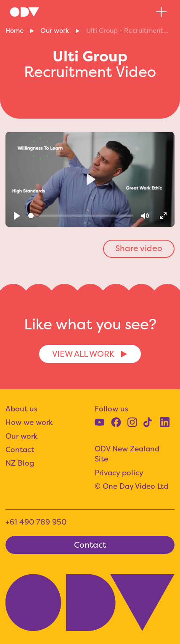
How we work (29, 422)
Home (15, 30)
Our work (55, 30)
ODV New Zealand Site (127, 454)
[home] (25, 12)
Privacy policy (119, 473)
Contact (20, 450)
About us (21, 409)
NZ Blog (20, 463)
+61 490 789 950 (36, 522)
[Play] (17, 216)
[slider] (81, 216)
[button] (161, 12)
